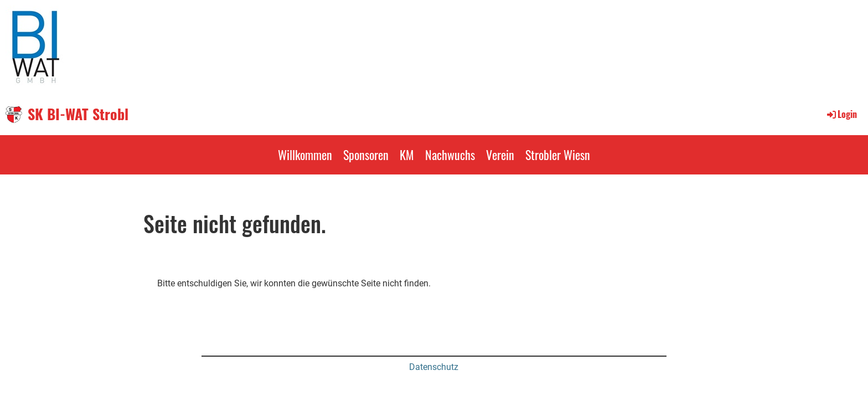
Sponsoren (366, 155)
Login (841, 114)
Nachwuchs (450, 155)
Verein (500, 155)
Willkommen (305, 155)
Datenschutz (434, 367)
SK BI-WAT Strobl (78, 114)
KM (407, 155)
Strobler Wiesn (558, 155)
